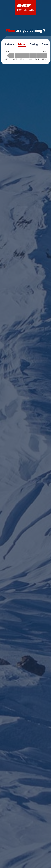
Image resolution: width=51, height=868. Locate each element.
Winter (22, 44)
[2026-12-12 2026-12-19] (26, 56)
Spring (34, 44)
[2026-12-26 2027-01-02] (40, 56)
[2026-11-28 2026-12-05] (11, 56)
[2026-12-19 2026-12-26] (33, 56)
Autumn (9, 44)
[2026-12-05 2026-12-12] (18, 56)
